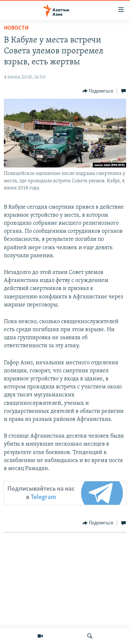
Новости (16, 28)
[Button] (98, 91)
